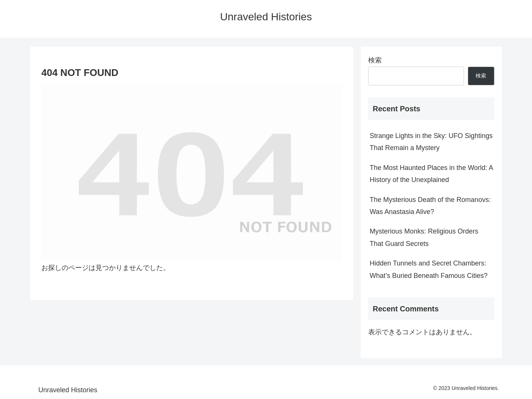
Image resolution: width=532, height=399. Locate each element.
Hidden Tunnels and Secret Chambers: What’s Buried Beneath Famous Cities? (429, 269)
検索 (375, 60)
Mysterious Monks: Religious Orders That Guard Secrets (424, 237)
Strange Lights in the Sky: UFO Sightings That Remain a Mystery (431, 142)
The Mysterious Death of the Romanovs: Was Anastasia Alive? (430, 206)
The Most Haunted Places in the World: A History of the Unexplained (431, 174)
